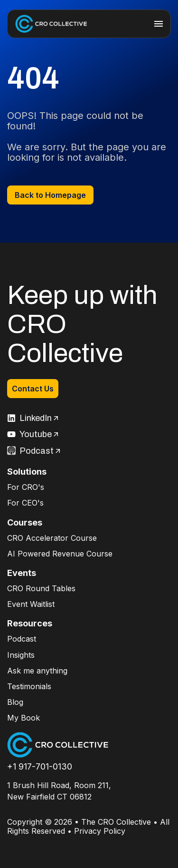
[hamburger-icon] (159, 24)
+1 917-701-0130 (40, 766)
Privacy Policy (100, 831)
